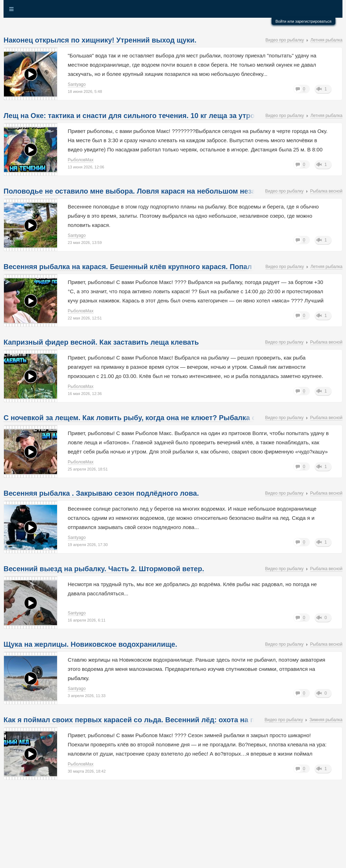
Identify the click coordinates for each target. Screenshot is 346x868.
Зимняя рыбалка (326, 720)
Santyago (77, 84)
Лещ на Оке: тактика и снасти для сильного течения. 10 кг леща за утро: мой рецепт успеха (164, 116)
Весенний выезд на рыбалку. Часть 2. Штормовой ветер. (104, 569)
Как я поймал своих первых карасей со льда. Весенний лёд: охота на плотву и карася (155, 720)
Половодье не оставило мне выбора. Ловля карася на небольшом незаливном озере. (155, 191)
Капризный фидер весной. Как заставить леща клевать (101, 342)
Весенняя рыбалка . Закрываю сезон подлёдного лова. (101, 493)
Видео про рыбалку (285, 40)
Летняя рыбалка (327, 40)
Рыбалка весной (326, 191)
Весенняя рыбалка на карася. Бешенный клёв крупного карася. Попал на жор (141, 267)
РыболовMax (81, 160)
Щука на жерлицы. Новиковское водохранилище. (90, 644)
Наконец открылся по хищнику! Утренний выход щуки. (100, 40)
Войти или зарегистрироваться (303, 21)
